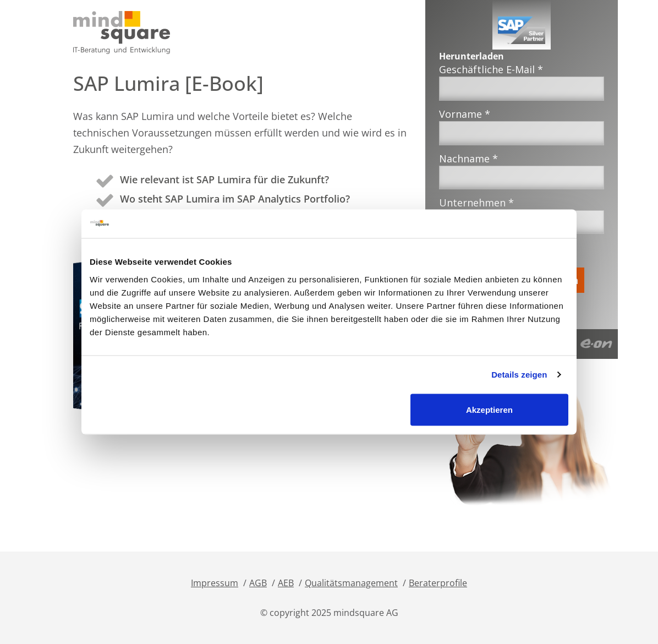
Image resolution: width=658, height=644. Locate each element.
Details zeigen (519, 375)
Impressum (215, 583)
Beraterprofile (438, 583)
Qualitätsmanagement (351, 583)
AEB (286, 583)
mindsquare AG (366, 613)
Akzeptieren (489, 409)
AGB (258, 583)
